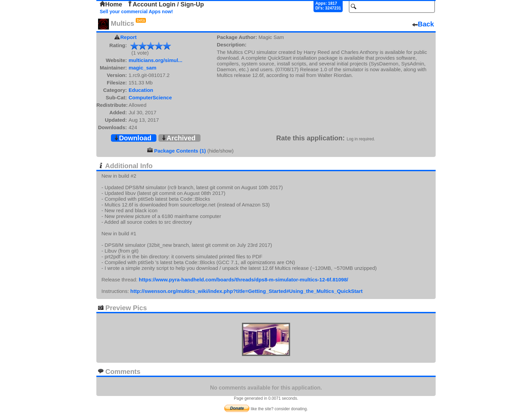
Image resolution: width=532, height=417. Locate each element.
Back (423, 24)
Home (111, 4)
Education (141, 90)
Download (133, 138)
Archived (178, 138)
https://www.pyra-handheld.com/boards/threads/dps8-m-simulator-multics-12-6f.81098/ (243, 280)
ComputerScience (150, 97)
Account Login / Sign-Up (166, 4)
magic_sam (142, 68)
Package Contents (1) (180, 151)
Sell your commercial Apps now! (136, 12)
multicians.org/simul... (155, 60)
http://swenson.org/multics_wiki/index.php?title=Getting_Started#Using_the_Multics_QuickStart (246, 291)
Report (129, 37)
